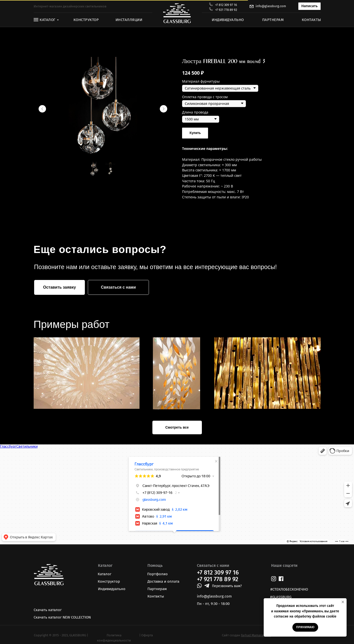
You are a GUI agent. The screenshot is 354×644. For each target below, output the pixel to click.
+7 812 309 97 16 (226, 5)
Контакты (156, 596)
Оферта (147, 635)
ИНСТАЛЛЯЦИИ (129, 20)
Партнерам (157, 589)
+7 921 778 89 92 (226, 10)
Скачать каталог (48, 610)
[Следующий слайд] (164, 109)
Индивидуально (112, 589)
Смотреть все (177, 427)
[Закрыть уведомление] (343, 602)
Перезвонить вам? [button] (227, 586)
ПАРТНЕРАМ (273, 20)
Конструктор (109, 581)
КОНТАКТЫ (311, 20)
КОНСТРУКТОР (86, 20)
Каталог (105, 574)
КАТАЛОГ (48, 20)
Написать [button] (309, 6)
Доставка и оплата (163, 581)
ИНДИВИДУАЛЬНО (228, 20)
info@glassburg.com (271, 6)
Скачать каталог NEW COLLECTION (62, 617)
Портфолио (157, 574)
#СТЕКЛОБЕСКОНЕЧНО (289, 589)
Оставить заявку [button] (59, 287)
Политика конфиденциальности (114, 638)
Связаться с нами (118, 287)
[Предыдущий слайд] (42, 109)
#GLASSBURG (281, 597)
